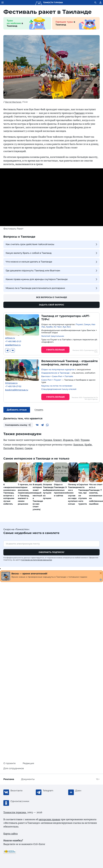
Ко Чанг (58, 327)
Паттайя (9, 448)
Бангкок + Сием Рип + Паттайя (57, 376)
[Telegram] (42, 425)
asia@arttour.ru (13, 345)
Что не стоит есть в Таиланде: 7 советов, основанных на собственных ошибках (96, 494)
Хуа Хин (67, 327)
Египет (57, 440)
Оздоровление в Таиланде (55, 373)
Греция (48, 440)
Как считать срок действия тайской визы (52, 244)
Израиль (68, 440)
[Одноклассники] (22, 801)
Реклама (9, 779)
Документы (28, 779)
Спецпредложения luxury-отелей (59, 389)
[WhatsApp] (47, 425)
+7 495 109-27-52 (13, 386)
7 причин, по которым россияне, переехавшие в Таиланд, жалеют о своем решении (25, 494)
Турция (85, 440)
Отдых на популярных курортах (58, 369)
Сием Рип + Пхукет (51, 380)
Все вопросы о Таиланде (52, 297)
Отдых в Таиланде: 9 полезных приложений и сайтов (61, 490)
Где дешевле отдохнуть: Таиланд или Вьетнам (52, 271)
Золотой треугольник (53, 336)
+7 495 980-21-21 (13, 341)
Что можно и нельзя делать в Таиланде (52, 262)
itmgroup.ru (11, 383)
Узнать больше (55, 350)
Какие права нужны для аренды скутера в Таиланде (52, 279)
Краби (49, 327)
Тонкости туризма (15, 812)
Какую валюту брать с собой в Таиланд (52, 253)
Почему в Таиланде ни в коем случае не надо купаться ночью (73, 494)
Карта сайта (10, 834)
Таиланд (79, 113)
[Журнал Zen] (87, 791)
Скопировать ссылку (18, 425)
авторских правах (49, 819)
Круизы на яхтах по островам (57, 386)
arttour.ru (10, 338)
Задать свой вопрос (52, 305)
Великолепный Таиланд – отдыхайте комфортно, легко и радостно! (70, 363)
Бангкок (78, 445)
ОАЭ (77, 440)
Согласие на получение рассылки (37, 560)
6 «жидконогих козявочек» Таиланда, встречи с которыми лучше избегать (11, 494)
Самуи (87, 324)
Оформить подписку (52, 552)
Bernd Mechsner (13, 102)
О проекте (10, 763)
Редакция (28, 763)
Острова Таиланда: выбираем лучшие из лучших (48, 491)
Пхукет (79, 324)
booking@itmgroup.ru (17, 390)
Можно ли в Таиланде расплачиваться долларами (52, 288)
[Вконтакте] (37, 425)
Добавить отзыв (17, 410)
